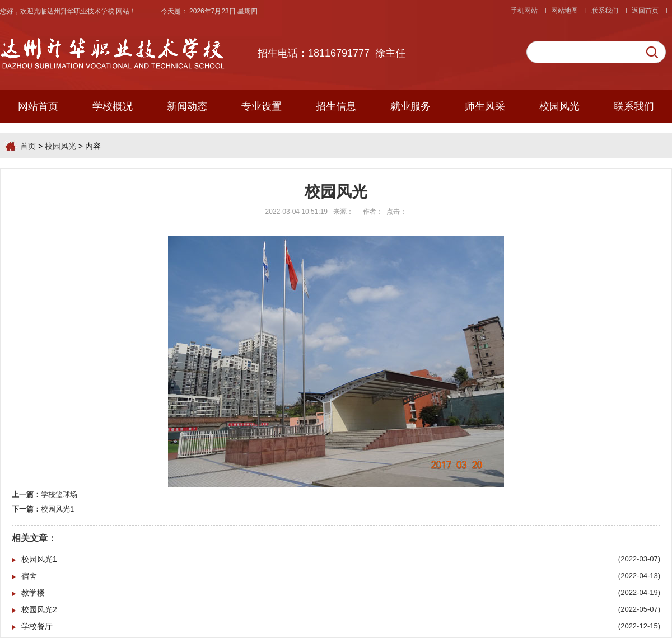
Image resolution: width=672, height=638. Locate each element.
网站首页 (38, 106)
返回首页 (645, 11)
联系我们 (605, 11)
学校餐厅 (37, 626)
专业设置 (262, 106)
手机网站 (524, 11)
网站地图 (564, 11)
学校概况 (113, 106)
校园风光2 (39, 609)
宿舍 (29, 576)
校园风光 (559, 106)
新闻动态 (187, 106)
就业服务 (410, 106)
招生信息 (336, 106)
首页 (28, 146)
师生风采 (485, 106)
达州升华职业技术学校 (81, 11)
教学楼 (33, 593)
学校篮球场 (59, 494)
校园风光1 (57, 509)
